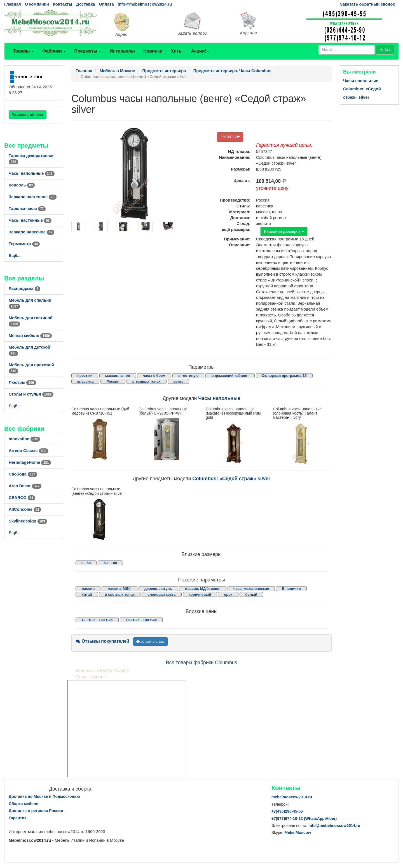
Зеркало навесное (31, 232)
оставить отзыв (150, 642)
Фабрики (54, 51)
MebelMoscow (298, 832)
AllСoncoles (25, 509)
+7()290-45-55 (287, 811)
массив (88, 589)
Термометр (24, 244)
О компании (37, 4)
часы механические (251, 589)
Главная (13, 4)
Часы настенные (30, 220)
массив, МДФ (119, 589)
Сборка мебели (24, 804)
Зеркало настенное (33, 197)
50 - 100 (110, 563)
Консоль (22, 185)
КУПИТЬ (230, 137)
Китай (87, 594)
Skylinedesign (28, 521)
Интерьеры (122, 51)
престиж (85, 376)
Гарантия (18, 818)
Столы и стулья (31, 394)
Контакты (63, 4)
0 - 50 (86, 563)
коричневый (200, 594)
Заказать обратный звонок (367, 4)
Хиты (177, 51)
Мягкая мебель (30, 335)
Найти (385, 50)
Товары (23, 51)
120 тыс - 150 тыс (97, 620)
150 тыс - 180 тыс (141, 620)
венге (179, 381)
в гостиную (188, 376)
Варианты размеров (284, 231)
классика (85, 381)
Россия (113, 381)
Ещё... (15, 256)
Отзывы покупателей (103, 641)
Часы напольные (32, 173)
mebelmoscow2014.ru (292, 797)
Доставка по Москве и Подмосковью (44, 796)
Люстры (22, 382)
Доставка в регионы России (36, 811)
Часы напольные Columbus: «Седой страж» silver (362, 89)
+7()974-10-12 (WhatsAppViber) (304, 819)
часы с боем (154, 376)
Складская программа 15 (284, 376)
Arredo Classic (29, 451)
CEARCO (22, 498)
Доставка (85, 4)
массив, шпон (118, 376)
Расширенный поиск (28, 115)
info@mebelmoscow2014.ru (145, 4)
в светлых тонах (120, 594)
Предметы (88, 51)
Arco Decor (25, 486)
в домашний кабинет (230, 376)
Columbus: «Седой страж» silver (231, 479)
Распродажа (24, 288)
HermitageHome (30, 462)
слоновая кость (162, 594)
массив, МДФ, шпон (203, 589)
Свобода (23, 474)
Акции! (200, 51)
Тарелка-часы (27, 209)
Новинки (153, 51)
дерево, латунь (158, 589)
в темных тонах (147, 381)
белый (251, 594)
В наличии (291, 589)
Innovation (24, 439)
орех (228, 594)
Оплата (106, 4)
